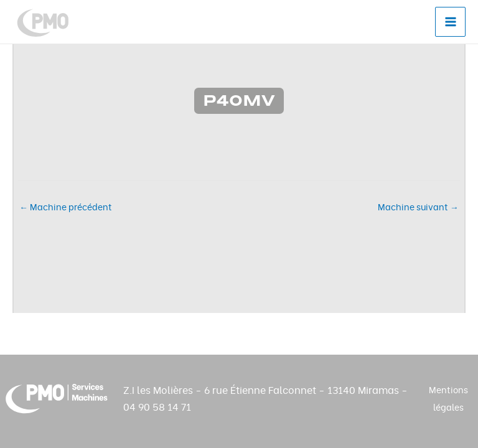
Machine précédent (66, 207)
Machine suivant (418, 207)
